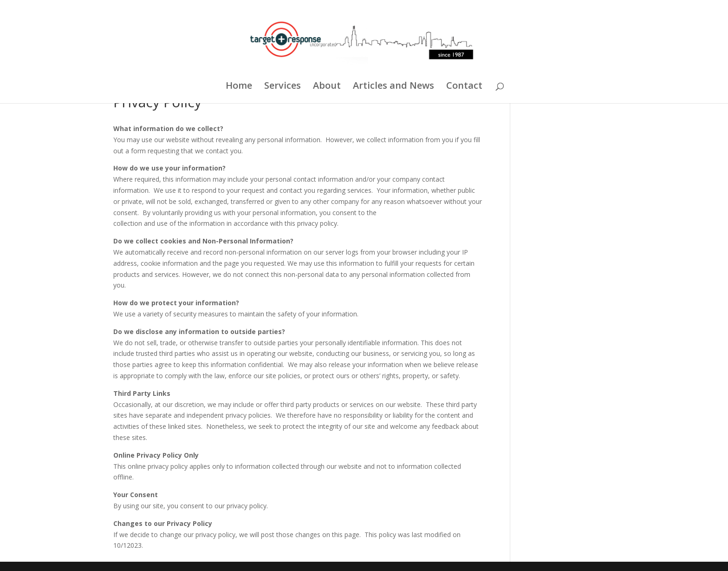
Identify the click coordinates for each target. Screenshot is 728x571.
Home (239, 87)
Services (283, 87)
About (327, 87)
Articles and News (393, 87)
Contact (464, 87)
